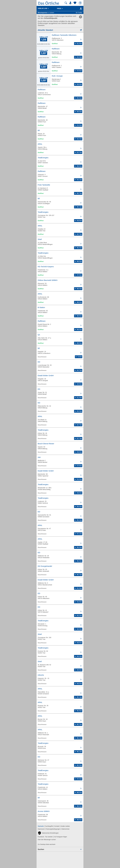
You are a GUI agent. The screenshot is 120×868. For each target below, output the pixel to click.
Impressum (41, 829)
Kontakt (57, 826)
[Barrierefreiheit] (81, 3)
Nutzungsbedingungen (53, 829)
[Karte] (80, 9)
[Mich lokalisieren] (60, 30)
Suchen (41, 849)
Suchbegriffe (49, 826)
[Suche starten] (66, 3)
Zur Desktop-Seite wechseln (47, 844)
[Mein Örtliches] (71, 3)
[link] (81, 17)
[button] (48, 833)
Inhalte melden (65, 826)
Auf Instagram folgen (61, 837)
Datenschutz (66, 829)
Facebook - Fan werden (45, 837)
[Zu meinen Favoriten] (75, 3)
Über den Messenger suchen (47, 840)
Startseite (41, 826)
